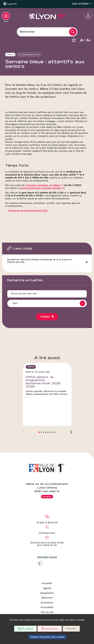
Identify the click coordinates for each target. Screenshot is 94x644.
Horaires (47, 497)
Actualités (47, 583)
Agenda (47, 588)
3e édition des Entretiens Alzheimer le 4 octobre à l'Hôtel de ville (39, 261)
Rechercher (27, 32)
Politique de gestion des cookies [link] (47, 637)
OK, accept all (25, 629)
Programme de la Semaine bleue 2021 (28, 211)
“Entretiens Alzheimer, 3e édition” (43, 185)
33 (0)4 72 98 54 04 (47, 523)
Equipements (47, 593)
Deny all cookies (50, 629)
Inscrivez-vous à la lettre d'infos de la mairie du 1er (47, 544)
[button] (74, 40)
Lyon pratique (82, 4)
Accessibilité (47, 607)
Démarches (47, 598)
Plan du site (47, 612)
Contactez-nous (47, 533)
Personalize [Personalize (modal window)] (71, 629)
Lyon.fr (12, 4)
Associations (47, 603)
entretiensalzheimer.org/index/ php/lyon (40, 188)
